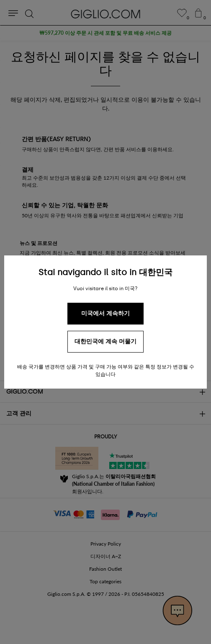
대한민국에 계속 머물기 (105, 341)
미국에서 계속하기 (105, 313)
